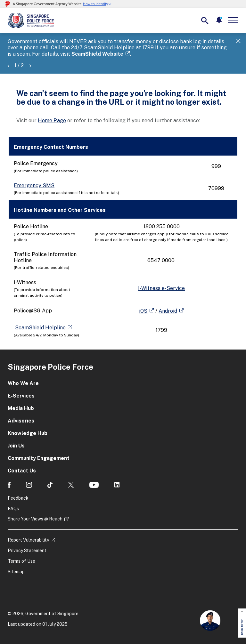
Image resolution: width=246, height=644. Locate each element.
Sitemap (16, 572)
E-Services (21, 396)
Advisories (21, 421)
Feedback (18, 498)
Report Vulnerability (28, 540)
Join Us (16, 446)
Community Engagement (39, 458)
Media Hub (21, 408)
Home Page (52, 121)
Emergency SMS (34, 185)
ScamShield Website (97, 54)
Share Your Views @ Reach (35, 519)
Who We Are (23, 383)
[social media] (9, 485)
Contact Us (22, 471)
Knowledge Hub (28, 433)
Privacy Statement (27, 551)
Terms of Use (21, 561)
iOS (143, 311)
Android (168, 311)
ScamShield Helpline (40, 328)
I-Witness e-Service (161, 288)
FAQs (13, 509)
